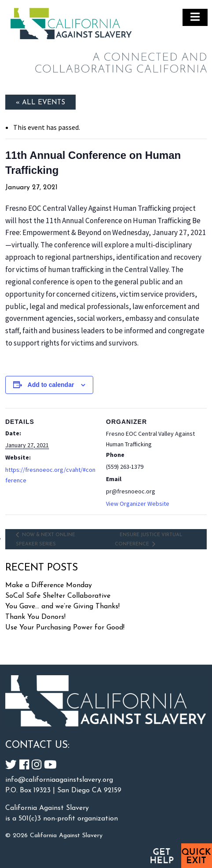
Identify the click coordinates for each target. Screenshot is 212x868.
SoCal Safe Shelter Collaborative (58, 596)
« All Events (40, 103)
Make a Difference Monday (49, 585)
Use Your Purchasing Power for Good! (65, 628)
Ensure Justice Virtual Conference (149, 540)
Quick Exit (197, 856)
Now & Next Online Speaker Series (46, 540)
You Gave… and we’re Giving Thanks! (62, 607)
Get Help (161, 856)
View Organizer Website (138, 504)
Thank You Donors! (35, 617)
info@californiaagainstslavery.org (59, 780)
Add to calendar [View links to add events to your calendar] (51, 385)
